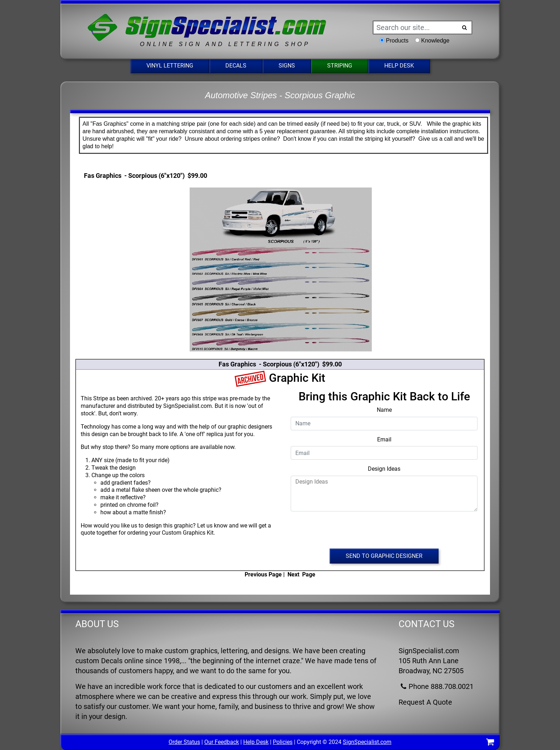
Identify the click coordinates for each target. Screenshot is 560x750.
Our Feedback (222, 742)
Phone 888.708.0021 (436, 686)
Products (397, 41)
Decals (236, 66)
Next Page (301, 574)
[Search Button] (465, 27)
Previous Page (263, 574)
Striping (340, 66)
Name (384, 410)
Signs (287, 66)
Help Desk (399, 66)
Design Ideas (384, 469)
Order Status (184, 742)
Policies (283, 742)
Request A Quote (425, 702)
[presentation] (384, 531)
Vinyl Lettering (170, 66)
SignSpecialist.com (367, 742)
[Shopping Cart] (490, 743)
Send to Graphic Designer (384, 556)
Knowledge (435, 41)
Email (384, 439)
